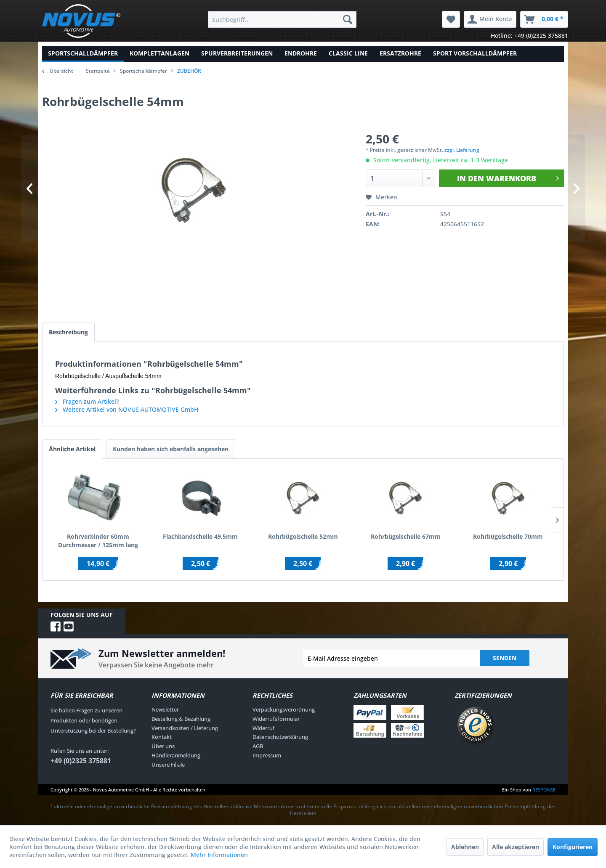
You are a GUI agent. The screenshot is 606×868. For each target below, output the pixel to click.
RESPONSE (544, 790)
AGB (258, 746)
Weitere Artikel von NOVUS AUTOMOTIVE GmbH (127, 409)
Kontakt (162, 737)
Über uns (163, 746)
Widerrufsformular (276, 719)
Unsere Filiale (168, 765)
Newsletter (165, 709)
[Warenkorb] (544, 19)
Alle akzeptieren (516, 847)
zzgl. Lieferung (462, 150)
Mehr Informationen (219, 855)
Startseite (98, 71)
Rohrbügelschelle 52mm (303, 536)
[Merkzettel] (451, 19)
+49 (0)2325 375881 (81, 761)
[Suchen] (348, 19)
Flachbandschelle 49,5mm (200, 536)
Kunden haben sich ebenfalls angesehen (171, 449)
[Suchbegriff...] (282, 19)
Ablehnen (465, 847)
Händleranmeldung (176, 755)
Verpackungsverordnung (284, 709)
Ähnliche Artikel (72, 449)
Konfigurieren (573, 847)
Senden (505, 658)
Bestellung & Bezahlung (181, 719)
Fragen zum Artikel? (87, 401)
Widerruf (264, 728)
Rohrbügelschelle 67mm (406, 536)
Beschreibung (68, 332)
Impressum (267, 755)
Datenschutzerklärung (280, 737)
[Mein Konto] (490, 19)
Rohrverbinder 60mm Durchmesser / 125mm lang (98, 541)
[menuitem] (282, 19)
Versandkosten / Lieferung (185, 728)
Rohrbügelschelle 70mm (508, 536)
